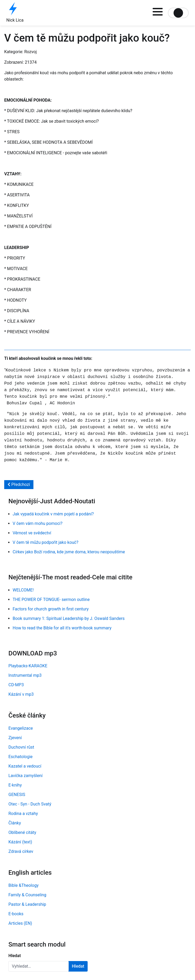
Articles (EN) (20, 923)
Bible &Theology (24, 885)
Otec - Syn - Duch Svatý (30, 804)
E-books (16, 914)
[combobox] (39, 966)
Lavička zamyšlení (26, 776)
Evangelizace (21, 728)
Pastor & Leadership (27, 904)
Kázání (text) (20, 842)
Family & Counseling (27, 895)
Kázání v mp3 (21, 694)
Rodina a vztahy (23, 814)
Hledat (15, 956)
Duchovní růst (21, 747)
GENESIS (17, 795)
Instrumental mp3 (25, 675)
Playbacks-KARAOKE (28, 666)
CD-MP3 (16, 685)
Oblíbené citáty (22, 832)
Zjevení (15, 738)
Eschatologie (21, 757)
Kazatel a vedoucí (25, 766)
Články (15, 823)
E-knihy (15, 785)
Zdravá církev (21, 851)
